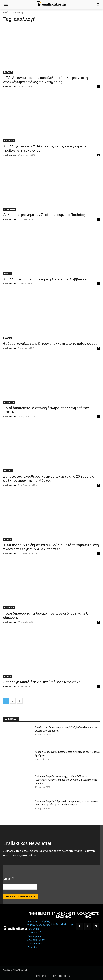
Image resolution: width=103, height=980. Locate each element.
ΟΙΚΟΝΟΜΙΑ (9, 141)
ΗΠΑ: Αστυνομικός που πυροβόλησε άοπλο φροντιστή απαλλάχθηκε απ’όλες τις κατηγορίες (46, 80)
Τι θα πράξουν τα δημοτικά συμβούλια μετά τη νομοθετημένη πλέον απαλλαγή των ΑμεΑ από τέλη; (51, 547)
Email (9, 878)
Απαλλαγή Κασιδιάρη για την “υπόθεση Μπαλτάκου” (43, 682)
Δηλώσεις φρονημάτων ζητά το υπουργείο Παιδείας (44, 215)
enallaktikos (10, 86)
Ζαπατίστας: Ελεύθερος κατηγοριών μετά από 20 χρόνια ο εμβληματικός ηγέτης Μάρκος (49, 478)
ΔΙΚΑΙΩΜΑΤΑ (10, 209)
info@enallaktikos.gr (62, 924)
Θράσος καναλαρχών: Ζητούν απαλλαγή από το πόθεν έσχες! (51, 344)
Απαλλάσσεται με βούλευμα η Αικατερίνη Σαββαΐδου (45, 279)
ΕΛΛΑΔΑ (8, 274)
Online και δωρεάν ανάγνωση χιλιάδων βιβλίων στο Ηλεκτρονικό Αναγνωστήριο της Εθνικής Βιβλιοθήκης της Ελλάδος (66, 780)
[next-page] (20, 701)
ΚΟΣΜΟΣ (8, 72)
